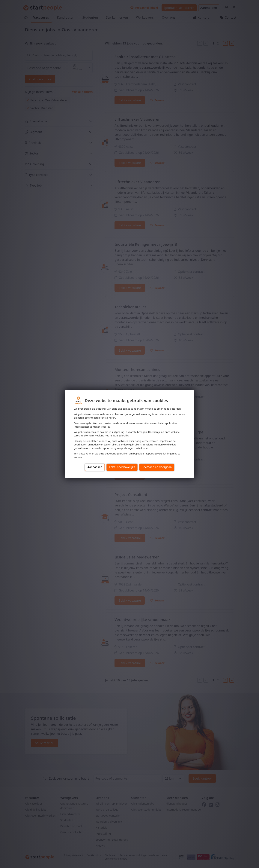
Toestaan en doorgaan (157, 467)
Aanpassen (95, 467)
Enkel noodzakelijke (122, 467)
